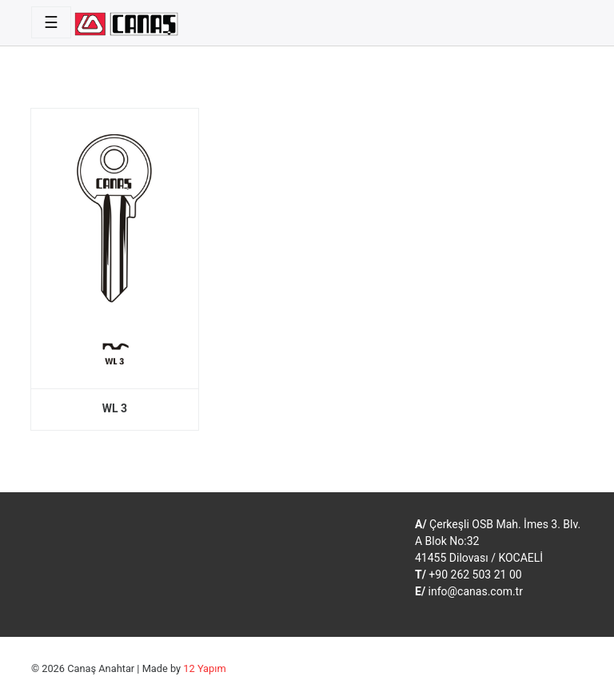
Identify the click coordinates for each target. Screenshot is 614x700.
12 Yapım (204, 668)
